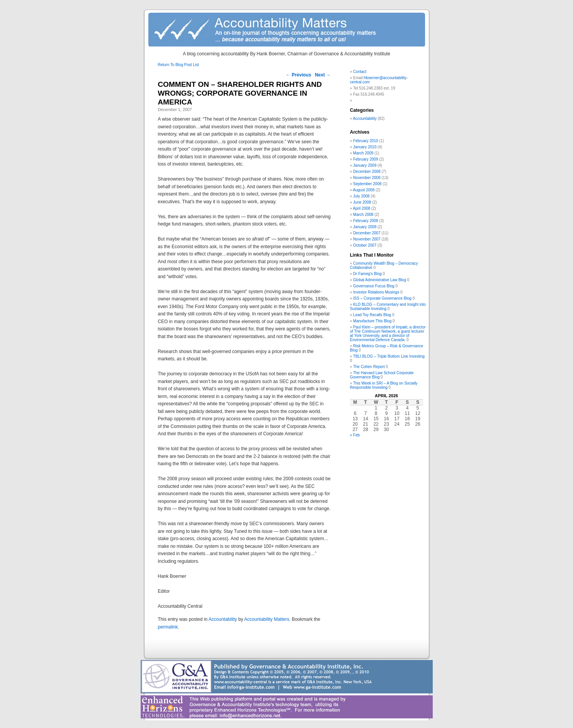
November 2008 (367, 178)
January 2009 (365, 165)
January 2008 (365, 227)
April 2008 (361, 208)
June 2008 (362, 202)
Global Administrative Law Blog (380, 280)
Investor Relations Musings (376, 292)
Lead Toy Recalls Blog (372, 315)
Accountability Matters (267, 619)
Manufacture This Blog (372, 321)
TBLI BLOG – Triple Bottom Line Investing (389, 356)
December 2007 (367, 233)
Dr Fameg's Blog (367, 274)
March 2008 (363, 215)
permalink (168, 627)
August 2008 (364, 190)
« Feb (355, 435)
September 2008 (367, 184)
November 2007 (367, 239)
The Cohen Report (369, 367)
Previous (299, 75)
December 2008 (367, 172)
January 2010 (365, 147)
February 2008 (366, 221)
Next (323, 75)
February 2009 (366, 159)
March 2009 (363, 153)
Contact (360, 72)
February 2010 (366, 141)
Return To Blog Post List (179, 65)
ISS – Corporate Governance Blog (382, 298)
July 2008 (361, 196)
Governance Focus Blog (374, 286)
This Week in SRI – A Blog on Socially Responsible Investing (384, 385)
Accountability (223, 619)
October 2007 (365, 245)
